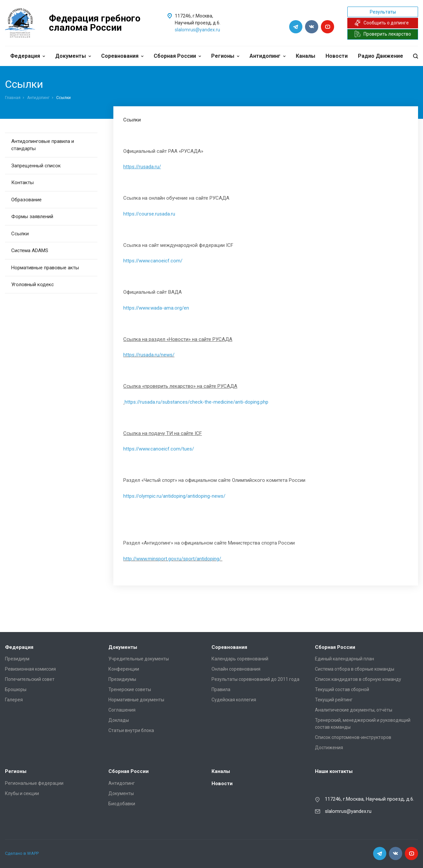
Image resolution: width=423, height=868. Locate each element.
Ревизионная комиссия (30, 669)
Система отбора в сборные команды (355, 669)
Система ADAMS (30, 250)
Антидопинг (268, 56)
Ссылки (20, 234)
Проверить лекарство (383, 34)
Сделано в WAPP (22, 853)
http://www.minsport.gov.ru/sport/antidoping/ (172, 559)
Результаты (383, 12)
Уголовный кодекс (33, 284)
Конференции (124, 669)
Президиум (17, 659)
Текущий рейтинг (334, 700)
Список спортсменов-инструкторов (353, 737)
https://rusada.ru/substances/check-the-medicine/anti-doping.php (196, 402)
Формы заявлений (32, 217)
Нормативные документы (136, 700)
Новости (337, 56)
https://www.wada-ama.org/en (156, 308)
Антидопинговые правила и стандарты (43, 145)
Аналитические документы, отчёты (354, 710)
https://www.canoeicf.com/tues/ (159, 449)
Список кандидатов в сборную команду (358, 679)
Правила (221, 689)
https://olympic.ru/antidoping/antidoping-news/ (174, 496)
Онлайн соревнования (236, 669)
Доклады (119, 720)
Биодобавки (122, 804)
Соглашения (122, 710)
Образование (26, 200)
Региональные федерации (34, 783)
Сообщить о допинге (382, 23)
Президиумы (122, 679)
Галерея (14, 700)
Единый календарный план (345, 659)
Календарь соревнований (240, 659)
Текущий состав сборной (342, 689)
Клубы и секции (22, 793)
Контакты (22, 183)
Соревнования (122, 56)
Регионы (225, 56)
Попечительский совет (30, 679)
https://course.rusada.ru (149, 214)
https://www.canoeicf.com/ (153, 261)
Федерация (28, 56)
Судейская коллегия (234, 700)
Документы (73, 56)
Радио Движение (381, 56)
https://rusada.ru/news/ (149, 355)
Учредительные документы (139, 659)
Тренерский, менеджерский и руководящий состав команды (363, 724)
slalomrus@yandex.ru (197, 30)
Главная (13, 98)
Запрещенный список (36, 166)
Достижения (329, 748)
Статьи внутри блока (131, 730)
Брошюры (16, 689)
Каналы (306, 56)
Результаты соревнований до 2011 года (255, 679)
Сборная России (177, 56)
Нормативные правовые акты (45, 268)
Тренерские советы (130, 689)
